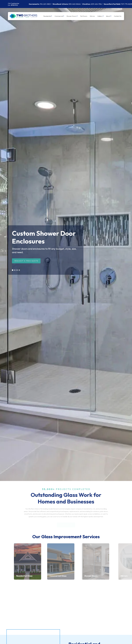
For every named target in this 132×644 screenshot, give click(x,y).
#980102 (14, 5)
